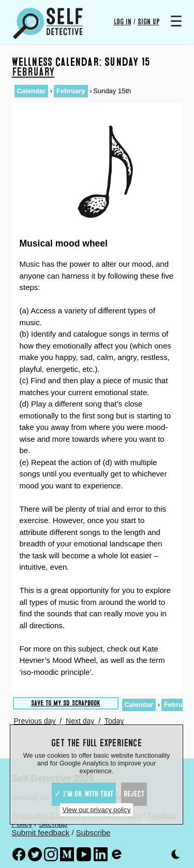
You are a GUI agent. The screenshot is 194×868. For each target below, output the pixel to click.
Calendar (32, 91)
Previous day (35, 721)
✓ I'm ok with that (84, 794)
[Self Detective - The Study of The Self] (48, 23)
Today (114, 721)
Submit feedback (41, 833)
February (33, 72)
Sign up (148, 22)
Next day (80, 721)
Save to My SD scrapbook (66, 703)
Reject (134, 794)
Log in (123, 22)
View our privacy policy (97, 810)
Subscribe (93, 833)
